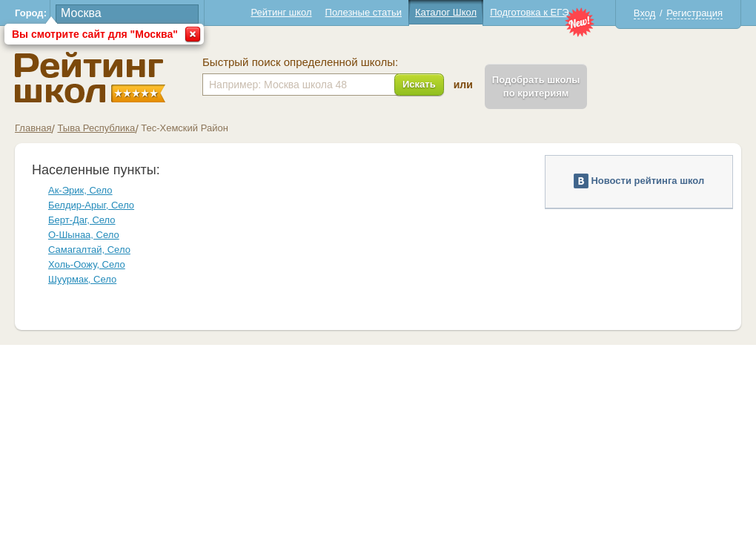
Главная (33, 128)
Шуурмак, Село (82, 279)
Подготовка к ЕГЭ (529, 12)
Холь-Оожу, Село (87, 264)
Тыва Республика (96, 128)
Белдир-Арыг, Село (91, 205)
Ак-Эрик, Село (80, 190)
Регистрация (694, 13)
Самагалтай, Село (89, 250)
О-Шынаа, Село (84, 235)
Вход (644, 13)
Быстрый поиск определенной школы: (300, 62)
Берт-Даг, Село (82, 220)
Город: (31, 13)
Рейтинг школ (281, 12)
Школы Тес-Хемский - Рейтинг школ (90, 78)
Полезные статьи (364, 12)
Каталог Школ (446, 12)
